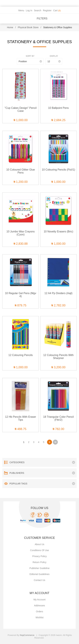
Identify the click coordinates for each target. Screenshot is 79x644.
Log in (29, 10)
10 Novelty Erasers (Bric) (58, 232)
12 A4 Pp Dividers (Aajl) (58, 293)
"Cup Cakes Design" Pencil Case (21, 109)
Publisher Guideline (39, 568)
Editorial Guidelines (39, 574)
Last (55, 442)
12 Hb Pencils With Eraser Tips (21, 418)
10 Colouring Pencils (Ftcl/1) (58, 170)
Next (50, 442)
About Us (40, 544)
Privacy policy (39, 556)
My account (39, 600)
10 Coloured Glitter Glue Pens (21, 171)
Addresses (39, 606)
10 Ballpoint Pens (59, 108)
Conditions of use (40, 550)
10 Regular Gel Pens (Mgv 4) (21, 295)
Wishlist (39, 617)
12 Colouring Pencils (21, 355)
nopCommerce (27, 635)
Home (10, 27)
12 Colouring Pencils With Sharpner (58, 357)
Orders (39, 611)
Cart (57, 10)
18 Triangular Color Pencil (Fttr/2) (58, 418)
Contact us (39, 580)
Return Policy (39, 562)
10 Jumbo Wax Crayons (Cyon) (21, 233)
